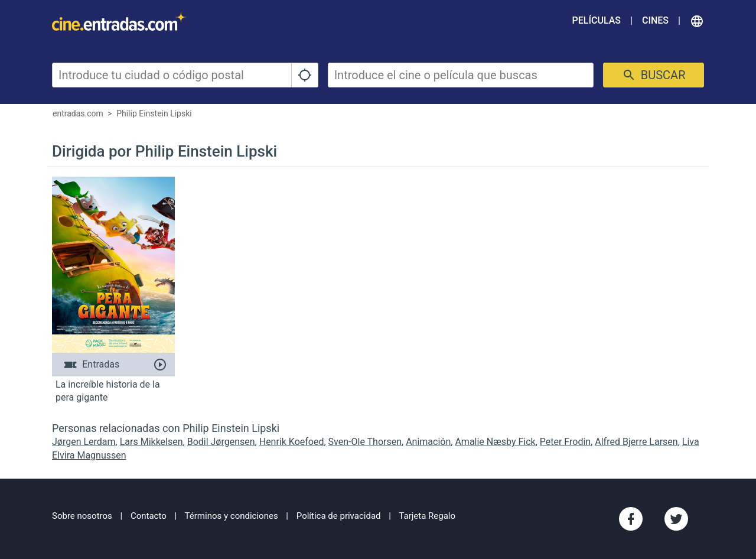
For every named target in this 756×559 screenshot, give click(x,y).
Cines (655, 20)
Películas (597, 20)
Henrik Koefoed (292, 442)
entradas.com (78, 113)
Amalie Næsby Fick (495, 442)
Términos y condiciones (232, 516)
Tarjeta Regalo (427, 516)
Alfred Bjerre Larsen (636, 442)
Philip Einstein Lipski (154, 113)
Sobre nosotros (82, 516)
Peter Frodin (565, 442)
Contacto (149, 516)
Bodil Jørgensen (221, 442)
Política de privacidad (339, 516)
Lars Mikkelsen (151, 442)
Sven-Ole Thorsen (365, 442)
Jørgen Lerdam (84, 442)
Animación (428, 442)
